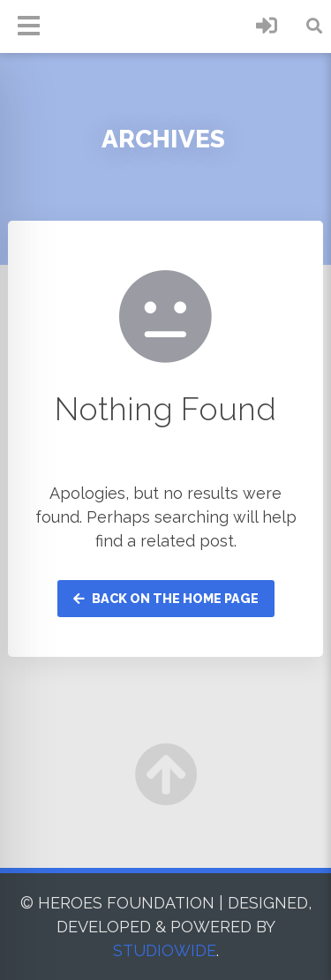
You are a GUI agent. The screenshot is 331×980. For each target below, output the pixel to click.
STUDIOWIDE (165, 950)
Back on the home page (166, 598)
